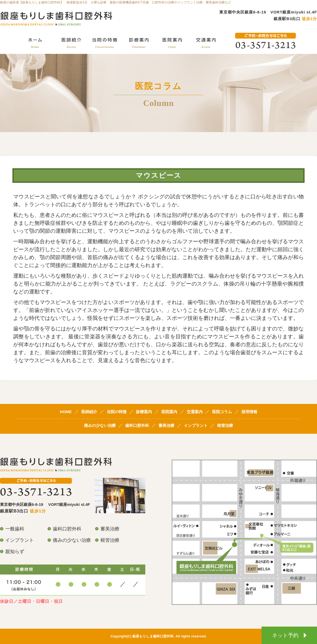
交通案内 (195, 412)
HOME (66, 412)
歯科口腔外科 (137, 425)
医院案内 (169, 412)
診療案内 (144, 412)
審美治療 (166, 425)
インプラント (196, 425)
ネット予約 (289, 635)
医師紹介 (89, 412)
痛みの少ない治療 (100, 425)
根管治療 (225, 425)
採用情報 (249, 412)
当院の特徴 (117, 412)
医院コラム (222, 412)
